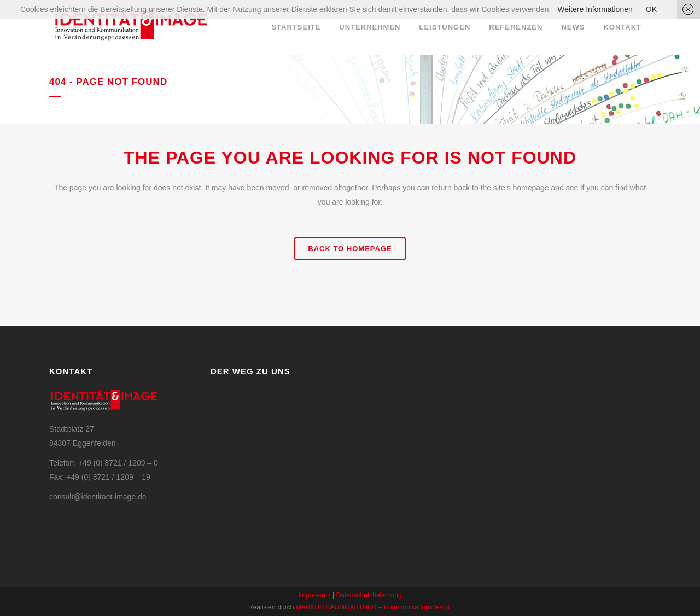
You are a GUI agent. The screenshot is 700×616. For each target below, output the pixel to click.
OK (651, 9)
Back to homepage (350, 249)
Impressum (314, 595)
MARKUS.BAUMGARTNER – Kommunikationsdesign (374, 607)
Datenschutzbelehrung (369, 595)
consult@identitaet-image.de (98, 497)
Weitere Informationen (595, 9)
